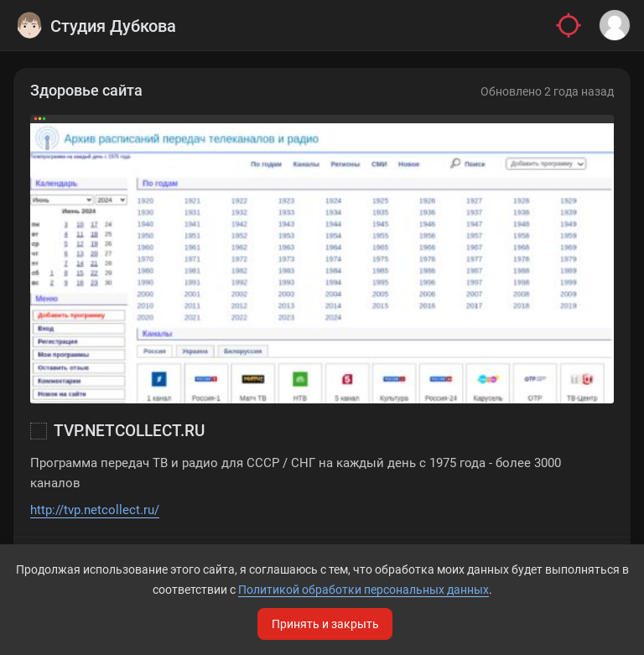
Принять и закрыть (325, 624)
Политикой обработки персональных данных (364, 590)
